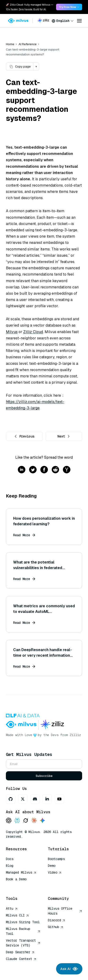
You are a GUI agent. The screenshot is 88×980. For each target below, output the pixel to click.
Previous (24, 436)
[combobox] (63, 21)
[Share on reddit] (55, 470)
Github (56, 927)
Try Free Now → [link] (69, 7)
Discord (57, 920)
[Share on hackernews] (67, 470)
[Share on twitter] (33, 470)
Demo (52, 866)
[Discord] (35, 799)
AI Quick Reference (23, 886)
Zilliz (75, 735)
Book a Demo (16, 879)
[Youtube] (59, 799)
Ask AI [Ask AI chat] (69, 969)
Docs (10, 859)
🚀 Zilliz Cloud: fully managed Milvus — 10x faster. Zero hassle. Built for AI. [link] (30, 7)
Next (64, 436)
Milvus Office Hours (65, 911)
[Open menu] (79, 21)
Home (10, 44)
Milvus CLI (17, 915)
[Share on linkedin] (22, 470)
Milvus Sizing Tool (23, 922)
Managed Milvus (21, 872)
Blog (10, 866)
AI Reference (28, 44)
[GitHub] (11, 799)
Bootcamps (56, 859)
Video (55, 872)
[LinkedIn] (47, 799)
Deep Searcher (20, 952)
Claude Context (21, 959)
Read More (24, 535)
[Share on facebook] (44, 470)
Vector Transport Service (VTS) (23, 943)
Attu (12, 908)
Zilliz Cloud (33, 332)
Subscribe (44, 776)
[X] (23, 799)
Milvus (12, 332)
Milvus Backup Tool (23, 931)
